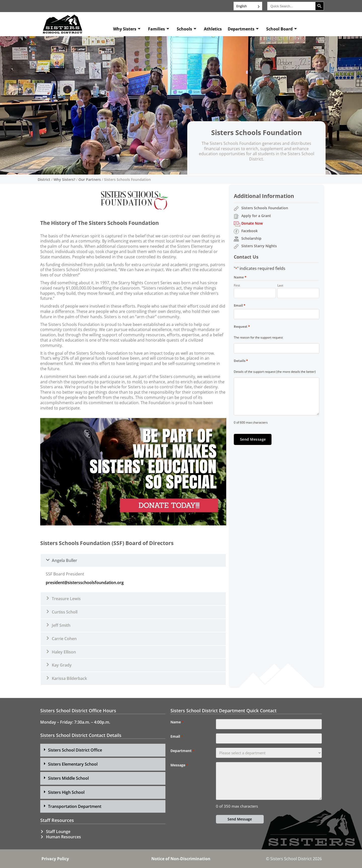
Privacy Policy (55, 859)
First (237, 285)
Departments (243, 29)
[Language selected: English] (248, 6)
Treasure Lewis (66, 599)
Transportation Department (75, 806)
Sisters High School (66, 792)
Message (179, 765)
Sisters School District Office (75, 750)
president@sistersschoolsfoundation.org (85, 583)
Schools (187, 29)
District (44, 179)
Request (242, 326)
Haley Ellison (64, 652)
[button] (133, 561)
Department (182, 751)
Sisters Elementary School (73, 764)
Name (177, 722)
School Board (282, 29)
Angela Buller (64, 560)
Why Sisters (127, 29)
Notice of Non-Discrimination (181, 859)
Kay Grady (62, 665)
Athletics (213, 29)
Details (241, 361)
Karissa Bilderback (69, 678)
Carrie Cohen (64, 639)
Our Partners (90, 179)
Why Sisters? (64, 179)
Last (280, 285)
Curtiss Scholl (65, 612)
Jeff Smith (61, 625)
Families (159, 29)
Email (240, 305)
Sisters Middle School (68, 778)
